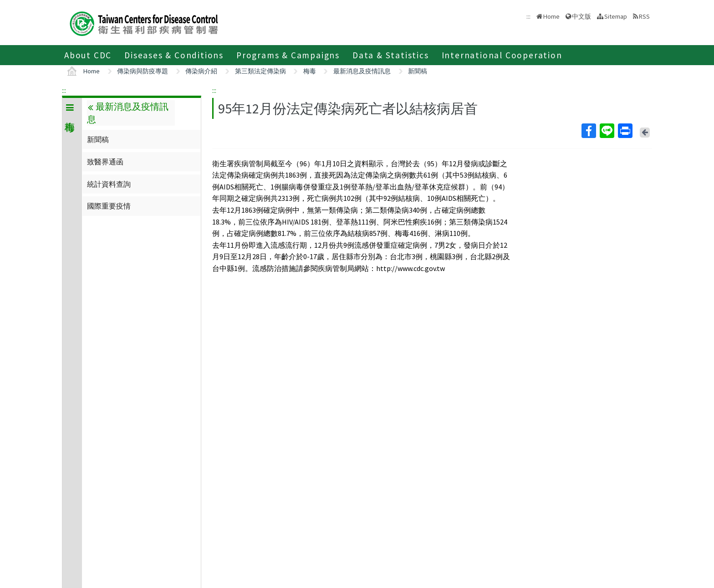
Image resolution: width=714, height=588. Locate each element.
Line (607, 131)
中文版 (581, 16)
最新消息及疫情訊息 (362, 71)
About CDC (88, 55)
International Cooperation (502, 55)
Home (551, 16)
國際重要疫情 (109, 206)
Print (625, 131)
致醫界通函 (105, 162)
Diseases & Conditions (174, 55)
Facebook (588, 131)
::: (64, 90)
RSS (644, 16)
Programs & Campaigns (288, 55)
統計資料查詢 (109, 184)
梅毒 (310, 71)
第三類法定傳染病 (260, 71)
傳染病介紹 (201, 71)
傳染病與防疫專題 (143, 71)
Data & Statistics (391, 55)
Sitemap (616, 16)
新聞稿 (418, 71)
